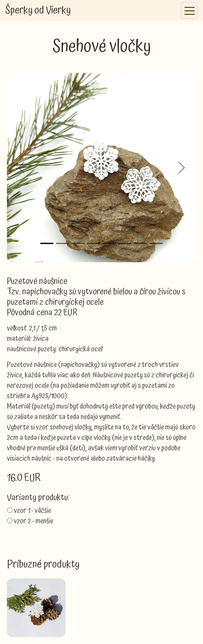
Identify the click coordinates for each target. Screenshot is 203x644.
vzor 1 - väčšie (33, 511)
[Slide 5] (109, 243)
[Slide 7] (141, 243)
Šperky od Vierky (38, 10)
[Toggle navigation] (189, 11)
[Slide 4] (94, 243)
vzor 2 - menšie (34, 521)
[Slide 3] (78, 243)
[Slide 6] (125, 243)
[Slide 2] (62, 243)
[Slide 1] (47, 243)
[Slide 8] (156, 243)
